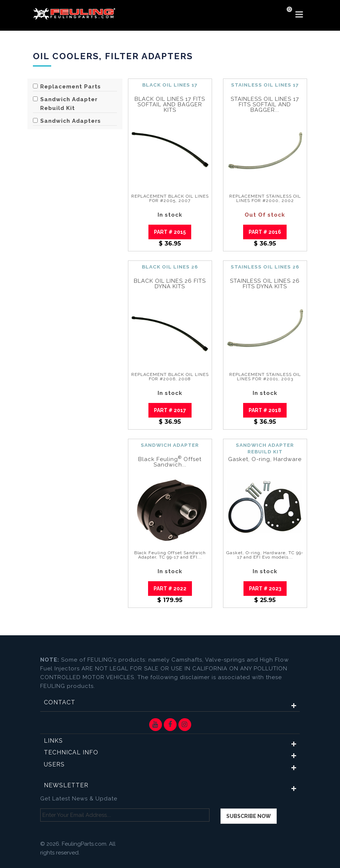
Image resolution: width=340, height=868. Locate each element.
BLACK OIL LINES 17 (170, 85)
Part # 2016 (265, 232)
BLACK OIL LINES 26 (170, 267)
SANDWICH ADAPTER (170, 445)
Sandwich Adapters (67, 121)
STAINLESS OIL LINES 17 (265, 85)
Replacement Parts (67, 87)
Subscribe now (249, 816)
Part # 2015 (170, 232)
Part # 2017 (170, 410)
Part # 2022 (170, 589)
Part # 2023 (265, 589)
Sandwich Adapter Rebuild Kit (65, 104)
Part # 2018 (265, 410)
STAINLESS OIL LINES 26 (265, 267)
